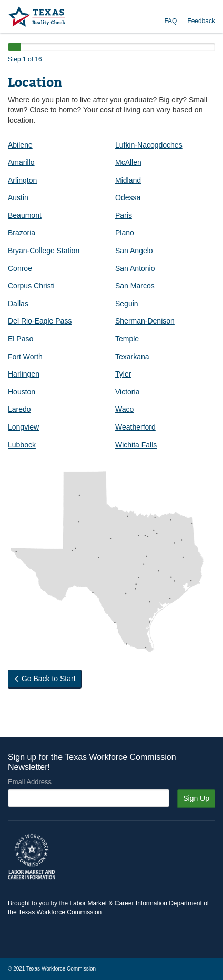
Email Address (30, 782)
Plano (125, 233)
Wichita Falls (136, 445)
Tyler (123, 374)
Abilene (20, 145)
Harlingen (24, 374)
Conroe (20, 268)
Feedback (201, 21)
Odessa (128, 197)
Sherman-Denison (145, 321)
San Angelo (134, 251)
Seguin (127, 304)
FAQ (170, 21)
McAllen (128, 162)
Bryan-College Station (44, 251)
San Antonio (135, 268)
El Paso (21, 339)
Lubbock (22, 445)
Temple (127, 339)
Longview (23, 427)
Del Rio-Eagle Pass (40, 321)
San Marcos (135, 286)
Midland (128, 180)
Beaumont (25, 215)
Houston (22, 392)
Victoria (127, 392)
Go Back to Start (45, 679)
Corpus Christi (31, 286)
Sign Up (196, 798)
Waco (124, 409)
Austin (18, 197)
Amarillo (21, 162)
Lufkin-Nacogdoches (149, 145)
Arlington (22, 180)
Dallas (18, 304)
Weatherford (135, 427)
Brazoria (22, 233)
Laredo (19, 409)
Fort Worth (25, 357)
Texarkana (132, 357)
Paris (124, 215)
